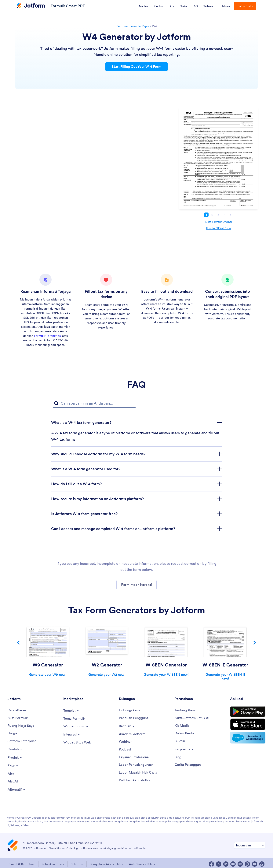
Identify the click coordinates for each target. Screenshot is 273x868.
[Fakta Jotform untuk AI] (192, 718)
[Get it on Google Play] (248, 712)
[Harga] (12, 733)
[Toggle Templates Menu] (71, 711)
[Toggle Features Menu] (13, 766)
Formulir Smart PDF (68, 6)
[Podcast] (125, 749)
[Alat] (11, 774)
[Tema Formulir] (74, 719)
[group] (48, 651)
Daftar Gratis (245, 6)
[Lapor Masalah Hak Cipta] (138, 773)
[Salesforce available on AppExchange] (248, 738)
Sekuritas (77, 864)
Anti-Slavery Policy (142, 864)
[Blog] (178, 757)
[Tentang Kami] (185, 710)
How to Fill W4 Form (218, 228)
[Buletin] (180, 741)
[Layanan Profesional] (134, 757)
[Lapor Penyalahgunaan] (136, 765)
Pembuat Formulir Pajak (133, 26)
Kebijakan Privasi (53, 864)
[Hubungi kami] (129, 710)
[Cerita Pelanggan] (188, 765)
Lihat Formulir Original (218, 222)
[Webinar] (125, 742)
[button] (136, 585)
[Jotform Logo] (31, 6)
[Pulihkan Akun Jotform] (136, 780)
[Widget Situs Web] (77, 742)
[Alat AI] (13, 781)
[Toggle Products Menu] (15, 757)
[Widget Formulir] (76, 726)
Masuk (226, 6)
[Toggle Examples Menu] (15, 749)
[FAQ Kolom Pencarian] (94, 403)
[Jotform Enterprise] (22, 741)
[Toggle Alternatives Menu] (17, 789)
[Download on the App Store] (248, 724)
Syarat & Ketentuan (22, 864)
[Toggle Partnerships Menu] (184, 749)
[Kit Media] (182, 726)
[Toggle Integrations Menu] (72, 734)
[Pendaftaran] (17, 710)
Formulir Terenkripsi (48, 336)
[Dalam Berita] (184, 733)
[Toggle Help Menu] (127, 726)
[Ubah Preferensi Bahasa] (250, 845)
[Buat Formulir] (18, 718)
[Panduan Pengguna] (134, 718)
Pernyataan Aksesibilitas (106, 864)
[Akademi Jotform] (132, 734)
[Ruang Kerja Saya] (21, 726)
